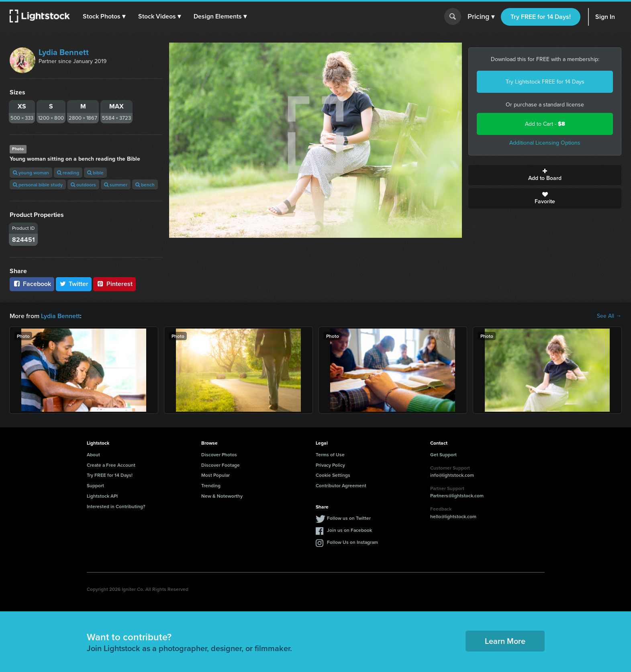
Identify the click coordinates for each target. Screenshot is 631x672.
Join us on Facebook (349, 530)
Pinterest (114, 284)
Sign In (605, 17)
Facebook (32, 284)
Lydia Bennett (64, 52)
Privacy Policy (330, 465)
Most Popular (215, 475)
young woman (31, 173)
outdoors (83, 185)
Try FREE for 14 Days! (541, 17)
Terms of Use (330, 454)
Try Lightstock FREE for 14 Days (545, 82)
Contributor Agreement (341, 485)
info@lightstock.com (452, 475)
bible (95, 173)
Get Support (443, 454)
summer (116, 185)
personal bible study (38, 185)
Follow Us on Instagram (352, 542)
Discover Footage (221, 465)
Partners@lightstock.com (457, 495)
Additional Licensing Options (545, 143)
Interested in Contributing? (116, 506)
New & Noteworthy (222, 496)
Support (95, 485)
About (93, 454)
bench (145, 185)
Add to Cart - (545, 124)
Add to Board (545, 175)
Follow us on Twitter (349, 518)
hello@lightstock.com (453, 516)
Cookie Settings (333, 475)
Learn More (505, 641)
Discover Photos (219, 454)
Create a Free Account (111, 465)
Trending (211, 485)
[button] (104, 16)
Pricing (481, 17)
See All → (609, 316)
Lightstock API (102, 496)
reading (68, 173)
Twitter (74, 284)
